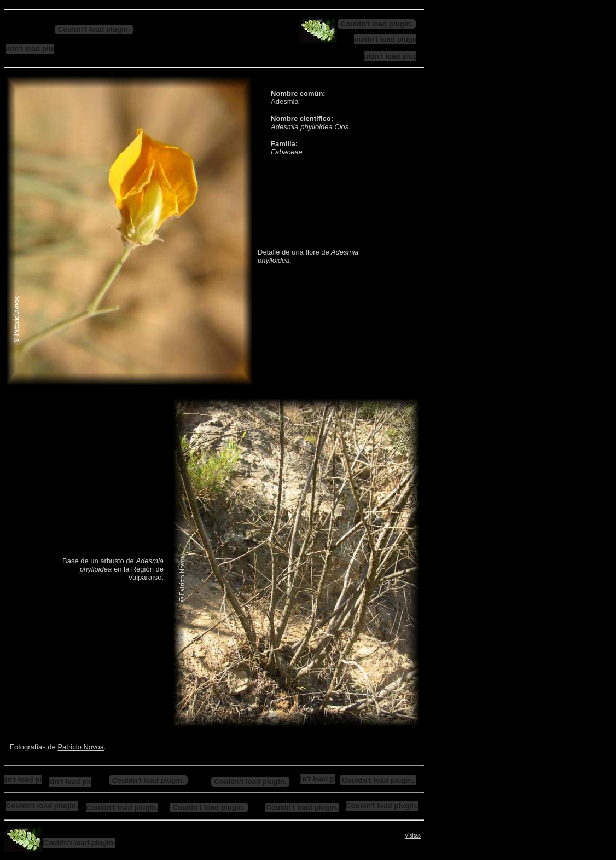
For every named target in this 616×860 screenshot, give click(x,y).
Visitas (413, 836)
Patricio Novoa (81, 747)
